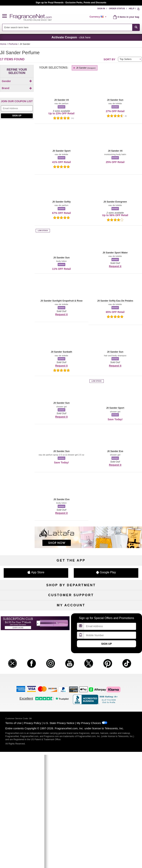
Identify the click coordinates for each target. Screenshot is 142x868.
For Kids (119, 596)
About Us (23, 669)
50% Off (71, 596)
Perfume (13, 44)
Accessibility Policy (23, 681)
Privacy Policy (32, 837)
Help (132, 8)
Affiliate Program (119, 657)
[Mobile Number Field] (110, 750)
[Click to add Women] (17, 88)
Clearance (71, 627)
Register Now (22, 717)
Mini (119, 621)
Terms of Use (13, 837)
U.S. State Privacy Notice (59, 837)
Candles (120, 609)
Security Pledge (71, 663)
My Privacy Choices (89, 837)
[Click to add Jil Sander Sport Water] (16, 155)
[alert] (99, 17)
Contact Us (23, 663)
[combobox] (71, 27)
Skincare (71, 609)
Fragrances (23, 596)
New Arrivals (119, 615)
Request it (115, 266)
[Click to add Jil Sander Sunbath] (16, 164)
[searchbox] (67, 27)
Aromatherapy (71, 615)
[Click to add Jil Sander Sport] (16, 150)
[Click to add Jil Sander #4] (16, 127)
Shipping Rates (71, 669)
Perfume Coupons (120, 669)
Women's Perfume (23, 603)
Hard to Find (120, 627)
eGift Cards (23, 675)
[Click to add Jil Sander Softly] (16, 141)
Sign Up (17, 197)
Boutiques (22, 621)
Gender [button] (17, 81)
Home (3, 44)
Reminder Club (71, 717)
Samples (71, 603)
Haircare (23, 615)
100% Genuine (71, 675)
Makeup (120, 603)
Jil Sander (84, 68)
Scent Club (71, 633)
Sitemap (120, 663)
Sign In (101, 8)
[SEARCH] (136, 27)
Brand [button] (17, 94)
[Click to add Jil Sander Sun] (16, 160)
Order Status (117, 8)
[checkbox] (17, 88)
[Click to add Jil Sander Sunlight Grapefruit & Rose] (16, 169)
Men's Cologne (22, 609)
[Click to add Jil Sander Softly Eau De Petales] (16, 145)
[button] (6, 16)
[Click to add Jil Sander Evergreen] (16, 136)
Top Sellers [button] (126, 59)
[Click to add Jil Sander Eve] (16, 131)
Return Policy (71, 657)
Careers (120, 675)
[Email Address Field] (17, 189)
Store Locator (71, 681)
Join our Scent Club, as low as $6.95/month (71, 3)
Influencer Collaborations (22, 687)
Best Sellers (71, 621)
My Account (23, 711)
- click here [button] (71, 37)
